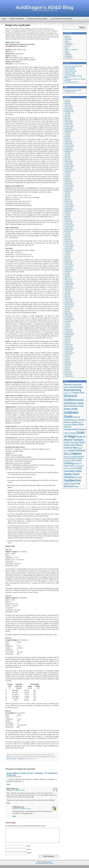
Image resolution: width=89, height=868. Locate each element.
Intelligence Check (70, 73)
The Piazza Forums (70, 92)
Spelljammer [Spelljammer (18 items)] (73, 480)
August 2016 (68, 290)
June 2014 (68, 325)
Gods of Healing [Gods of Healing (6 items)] (70, 433)
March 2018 (68, 260)
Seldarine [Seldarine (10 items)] (69, 477)
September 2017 (69, 270)
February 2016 (69, 300)
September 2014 (69, 320)
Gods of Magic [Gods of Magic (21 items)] (74, 434)
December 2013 (69, 333)
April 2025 (68, 118)
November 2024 (69, 127)
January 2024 (69, 143)
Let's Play (67, 46)
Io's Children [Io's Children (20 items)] (73, 454)
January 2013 (69, 346)
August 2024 (68, 132)
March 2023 (68, 160)
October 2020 (69, 208)
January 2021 (69, 203)
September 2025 (69, 112)
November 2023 (69, 147)
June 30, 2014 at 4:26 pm (14, 777)
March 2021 (68, 200)
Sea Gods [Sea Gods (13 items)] (76, 471)
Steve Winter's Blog (70, 74)
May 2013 (68, 341)
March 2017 (68, 278)
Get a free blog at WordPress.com (45, 866)
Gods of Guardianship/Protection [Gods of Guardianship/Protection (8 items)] (75, 428)
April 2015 (68, 311)
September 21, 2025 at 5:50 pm (16, 790)
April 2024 (68, 138)
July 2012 (67, 356)
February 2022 (69, 182)
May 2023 (68, 157)
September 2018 (69, 250)
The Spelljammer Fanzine (72, 82)
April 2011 (68, 370)
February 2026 (69, 107)
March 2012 (68, 363)
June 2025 (68, 115)
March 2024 (68, 140)
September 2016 (69, 288)
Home (4, 19)
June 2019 (68, 235)
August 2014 (68, 321)
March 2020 (68, 220)
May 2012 (68, 360)
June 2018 (68, 255)
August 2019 (68, 231)
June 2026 (68, 100)
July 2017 (67, 273)
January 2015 (69, 316)
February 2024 (69, 142)
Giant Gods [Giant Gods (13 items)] (71, 409)
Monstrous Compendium (71, 50)
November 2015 (69, 305)
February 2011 (69, 373)
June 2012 (68, 358)
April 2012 (68, 361)
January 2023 (69, 163)
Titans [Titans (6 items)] (76, 487)
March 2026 (68, 105)
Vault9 (50, 865)
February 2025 (69, 122)
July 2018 (67, 253)
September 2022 (69, 170)
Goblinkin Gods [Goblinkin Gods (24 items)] (71, 414)
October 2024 (69, 128)
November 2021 (69, 187)
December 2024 (69, 125)
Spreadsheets (69, 56)
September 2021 (69, 190)
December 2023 (69, 145)
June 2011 (68, 366)
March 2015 (68, 313)
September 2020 (69, 210)
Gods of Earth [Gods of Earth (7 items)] (78, 425)
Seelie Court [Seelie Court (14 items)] (72, 474)
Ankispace (68, 36)
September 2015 (69, 306)
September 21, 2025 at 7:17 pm (22, 808)
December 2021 (69, 185)
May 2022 (68, 177)
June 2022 (68, 175)
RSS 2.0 (45, 757)
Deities (8, 757)
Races (67, 51)
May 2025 (68, 117)
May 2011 (68, 368)
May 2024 (68, 137)
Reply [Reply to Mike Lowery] (8, 803)
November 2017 (69, 266)
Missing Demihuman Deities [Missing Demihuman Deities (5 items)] (73, 458)
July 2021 (67, 193)
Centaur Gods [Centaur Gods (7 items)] (78, 393)
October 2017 (69, 268)
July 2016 (67, 291)
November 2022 (69, 167)
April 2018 (68, 258)
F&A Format (68, 43)
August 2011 (68, 365)
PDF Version (15, 42)
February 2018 (69, 261)
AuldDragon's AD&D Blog (44, 7)
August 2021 (68, 192)
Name (29, 849)
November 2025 (69, 110)
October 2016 (69, 286)
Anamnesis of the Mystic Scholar (74, 66)
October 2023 (69, 148)
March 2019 (68, 240)
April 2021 (68, 198)
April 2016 (68, 296)
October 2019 (69, 228)
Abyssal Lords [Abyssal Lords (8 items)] (70, 385)
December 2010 (69, 376)
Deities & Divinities (17, 19)
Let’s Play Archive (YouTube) (61, 19)
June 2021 (68, 195)
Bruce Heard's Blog (70, 68)
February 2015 (69, 315)
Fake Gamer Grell (70, 69)
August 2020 (68, 212)
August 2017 (68, 271)
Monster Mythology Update (37, 19)
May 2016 (68, 295)
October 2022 (69, 168)
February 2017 (69, 280)
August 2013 (68, 336)
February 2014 (69, 330)
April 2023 (68, 158)
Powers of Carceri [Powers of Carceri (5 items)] (70, 468)
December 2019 (69, 225)
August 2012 (68, 355)
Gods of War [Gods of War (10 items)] (70, 448)
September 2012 (69, 353)
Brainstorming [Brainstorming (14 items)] (73, 390)
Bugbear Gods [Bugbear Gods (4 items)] (68, 393)
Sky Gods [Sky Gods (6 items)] (78, 477)
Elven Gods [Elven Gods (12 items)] (77, 403)
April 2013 (68, 343)
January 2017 (69, 281)
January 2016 (69, 301)
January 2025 (69, 123)
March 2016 (68, 298)
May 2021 (68, 197)
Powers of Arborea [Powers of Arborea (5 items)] (77, 466)
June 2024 (68, 135)
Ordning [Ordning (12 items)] (69, 463)
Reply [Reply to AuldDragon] (14, 816)
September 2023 (69, 150)
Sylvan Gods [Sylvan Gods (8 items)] (70, 484)
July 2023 (67, 153)
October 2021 (69, 188)
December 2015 (69, 303)
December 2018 (69, 245)
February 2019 (69, 241)
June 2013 (68, 340)
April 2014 (68, 328)
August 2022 (68, 172)
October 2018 (69, 248)
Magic (67, 48)
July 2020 (67, 213)
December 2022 (69, 165)
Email (29, 852)
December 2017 (69, 265)
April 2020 (68, 218)
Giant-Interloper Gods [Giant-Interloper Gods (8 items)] (74, 406)
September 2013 (69, 335)
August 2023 (68, 152)
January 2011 (69, 375)
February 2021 (69, 202)
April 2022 (68, 178)
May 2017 (68, 276)
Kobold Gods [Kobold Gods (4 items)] (68, 457)
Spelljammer (68, 55)
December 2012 (69, 348)
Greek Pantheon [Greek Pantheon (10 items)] (77, 450)
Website (29, 856)
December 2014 (69, 318)
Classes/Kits (68, 40)
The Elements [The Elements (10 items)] (72, 485)
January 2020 (69, 223)
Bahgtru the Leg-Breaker (18, 25)
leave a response (11, 759)
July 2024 (67, 133)
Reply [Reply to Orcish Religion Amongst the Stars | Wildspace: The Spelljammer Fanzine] (8, 784)
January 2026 (69, 108)
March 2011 (68, 371)
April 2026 (68, 103)
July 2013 (67, 338)
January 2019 (69, 243)
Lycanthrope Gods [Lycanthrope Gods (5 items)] (78, 457)
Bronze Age (68, 38)
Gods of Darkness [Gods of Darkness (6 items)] (78, 420)
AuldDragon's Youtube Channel (73, 90)
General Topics (69, 45)
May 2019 (68, 236)
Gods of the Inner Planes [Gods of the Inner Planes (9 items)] (74, 444)
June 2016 (68, 293)
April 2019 (68, 238)
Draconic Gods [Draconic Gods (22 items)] (71, 398)
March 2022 (68, 180)
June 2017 (68, 275)
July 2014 (67, 323)
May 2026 (68, 102)
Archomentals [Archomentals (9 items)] (76, 387)
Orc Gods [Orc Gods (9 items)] (77, 460)
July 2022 (67, 173)
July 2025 (67, 113)
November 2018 (69, 246)
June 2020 (68, 215)
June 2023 (68, 155)
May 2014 (68, 326)
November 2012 (69, 350)
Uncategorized (69, 58)
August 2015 (68, 308)
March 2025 (68, 120)
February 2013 (69, 345)
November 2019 (69, 227)
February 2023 (69, 162)
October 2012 (69, 351)
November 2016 (69, 285)
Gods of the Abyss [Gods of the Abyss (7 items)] (72, 442)
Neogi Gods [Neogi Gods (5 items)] (68, 461)
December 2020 (69, 205)
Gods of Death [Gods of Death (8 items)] (71, 422)
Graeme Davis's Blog (70, 71)
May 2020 (68, 217)
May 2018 (68, 256)
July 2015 (67, 310)
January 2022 (69, 183)
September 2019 (69, 230)
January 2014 (69, 331)
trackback (21, 759)
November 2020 (69, 207)
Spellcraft (67, 53)
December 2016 (69, 283)
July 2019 (67, 233)
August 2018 (68, 251)
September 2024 (69, 130)
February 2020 (69, 222)
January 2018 (69, 263)
